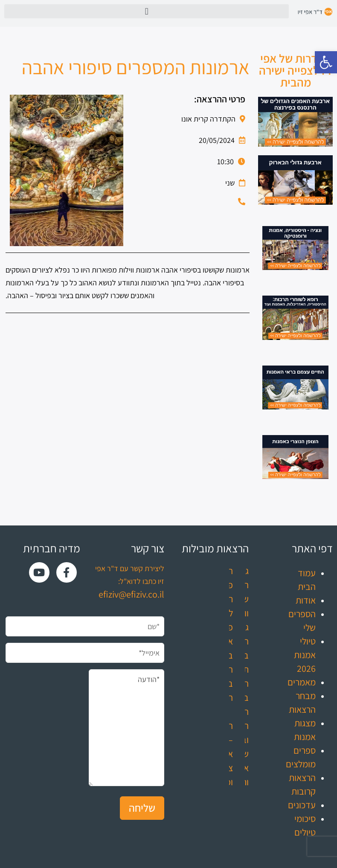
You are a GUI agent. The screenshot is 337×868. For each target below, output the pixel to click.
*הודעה (127, 728)
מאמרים (302, 682)
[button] (326, 62)
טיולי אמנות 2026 (305, 655)
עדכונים (302, 805)
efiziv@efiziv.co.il (131, 594)
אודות (306, 600)
